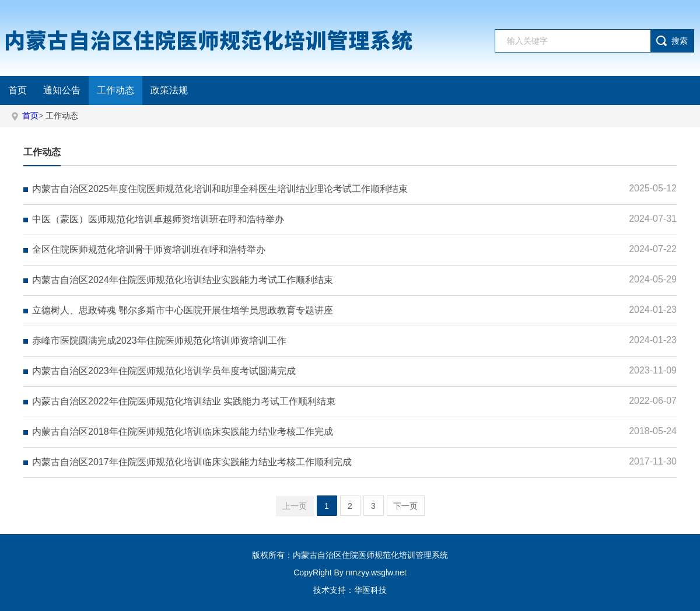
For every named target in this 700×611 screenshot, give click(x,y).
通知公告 (62, 90)
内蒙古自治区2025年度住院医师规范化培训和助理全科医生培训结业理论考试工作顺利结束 (220, 189)
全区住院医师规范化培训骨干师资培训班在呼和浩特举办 (149, 249)
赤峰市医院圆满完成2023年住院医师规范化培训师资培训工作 (159, 341)
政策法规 (169, 90)
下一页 (405, 506)
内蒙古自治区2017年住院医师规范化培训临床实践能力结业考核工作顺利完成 (192, 462)
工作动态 (116, 90)
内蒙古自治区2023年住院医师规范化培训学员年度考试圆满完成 (164, 371)
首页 (17, 90)
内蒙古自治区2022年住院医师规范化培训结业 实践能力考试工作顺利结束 (184, 401)
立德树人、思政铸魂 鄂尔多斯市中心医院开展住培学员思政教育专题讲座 (183, 310)
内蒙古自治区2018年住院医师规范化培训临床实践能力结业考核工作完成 (183, 432)
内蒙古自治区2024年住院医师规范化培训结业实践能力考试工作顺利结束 (183, 280)
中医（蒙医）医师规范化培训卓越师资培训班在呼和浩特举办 (158, 219)
